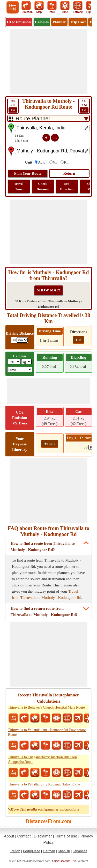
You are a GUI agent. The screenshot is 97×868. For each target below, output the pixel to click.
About (9, 836)
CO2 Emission (19, 22)
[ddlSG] (20, 369)
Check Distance (43, 186)
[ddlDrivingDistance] (22, 340)
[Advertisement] (49, 61)
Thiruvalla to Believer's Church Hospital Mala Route (46, 707)
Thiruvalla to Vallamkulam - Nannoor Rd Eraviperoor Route (47, 732)
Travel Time (19, 186)
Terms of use (66, 836)
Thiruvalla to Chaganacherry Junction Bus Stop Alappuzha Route (42, 759)
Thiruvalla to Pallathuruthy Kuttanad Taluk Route (44, 784)
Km (67, 162)
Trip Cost (78, 22)
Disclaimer (43, 836)
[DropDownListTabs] (48, 118)
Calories (42, 22)
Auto (42, 162)
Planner (59, 22)
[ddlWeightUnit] (26, 362)
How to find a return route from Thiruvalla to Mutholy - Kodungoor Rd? (44, 612)
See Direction (67, 186)
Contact (24, 836)
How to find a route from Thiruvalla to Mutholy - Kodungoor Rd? (43, 547)
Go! (79, 340)
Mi (55, 162)
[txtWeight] (14, 362)
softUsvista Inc (65, 861)
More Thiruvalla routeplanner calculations (45, 809)
